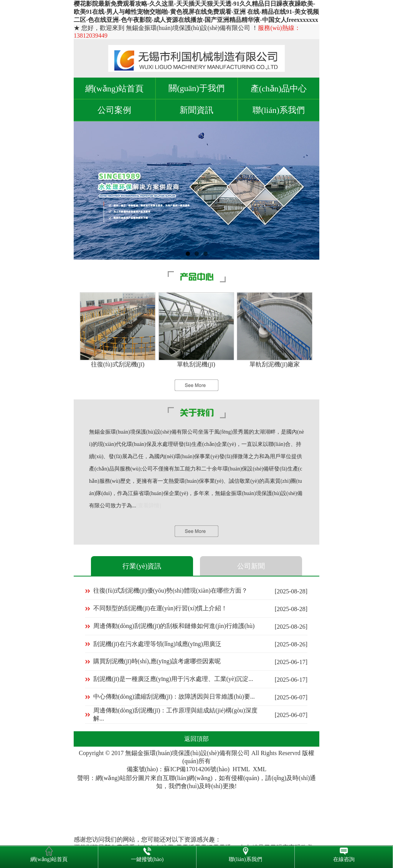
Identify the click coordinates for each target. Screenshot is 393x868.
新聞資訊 (196, 110)
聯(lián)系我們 (279, 110)
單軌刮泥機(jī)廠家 (275, 364)
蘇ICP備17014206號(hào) (197, 769)
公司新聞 (251, 566)
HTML (241, 769)
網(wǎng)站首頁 (115, 89)
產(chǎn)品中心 (279, 89)
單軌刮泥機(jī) (196, 364)
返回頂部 (196, 739)
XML (260, 769)
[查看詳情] (149, 506)
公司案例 (114, 110)
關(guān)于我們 (196, 88)
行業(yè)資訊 (142, 566)
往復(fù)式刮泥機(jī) (118, 364)
